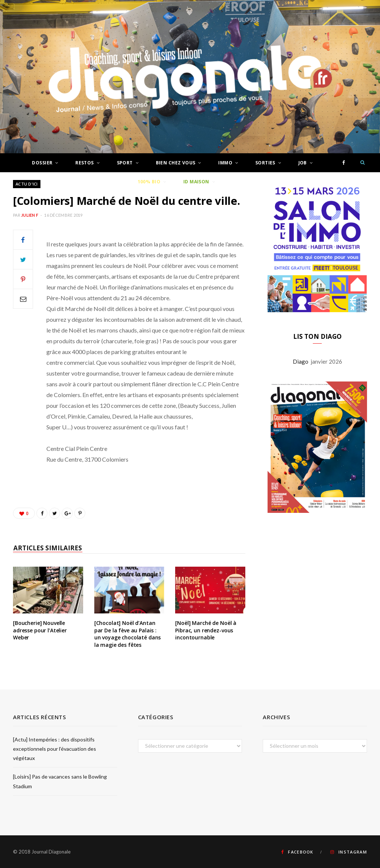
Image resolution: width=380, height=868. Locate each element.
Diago (302, 402)
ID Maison (196, 182)
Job (303, 163)
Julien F (30, 215)
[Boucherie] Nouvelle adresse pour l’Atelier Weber (40, 630)
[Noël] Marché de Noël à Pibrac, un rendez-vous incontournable (206, 630)
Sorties (265, 163)
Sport (125, 163)
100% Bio (149, 182)
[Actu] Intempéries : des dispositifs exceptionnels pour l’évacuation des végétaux (55, 749)
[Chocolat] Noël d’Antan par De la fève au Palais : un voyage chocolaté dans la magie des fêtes (128, 634)
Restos (85, 163)
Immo (225, 163)
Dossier (42, 163)
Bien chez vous (176, 163)
